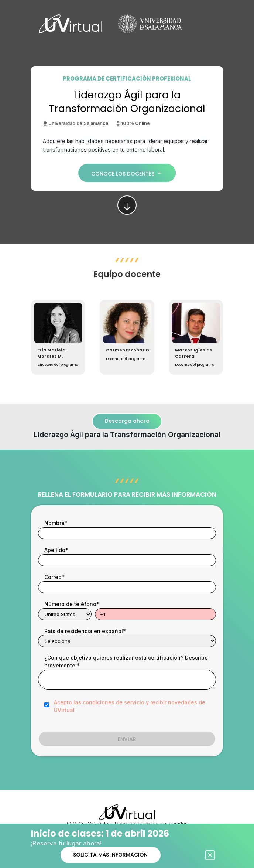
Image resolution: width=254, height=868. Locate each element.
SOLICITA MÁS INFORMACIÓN (110, 855)
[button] (58, 337)
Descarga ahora (127, 421)
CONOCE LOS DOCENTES (127, 173)
